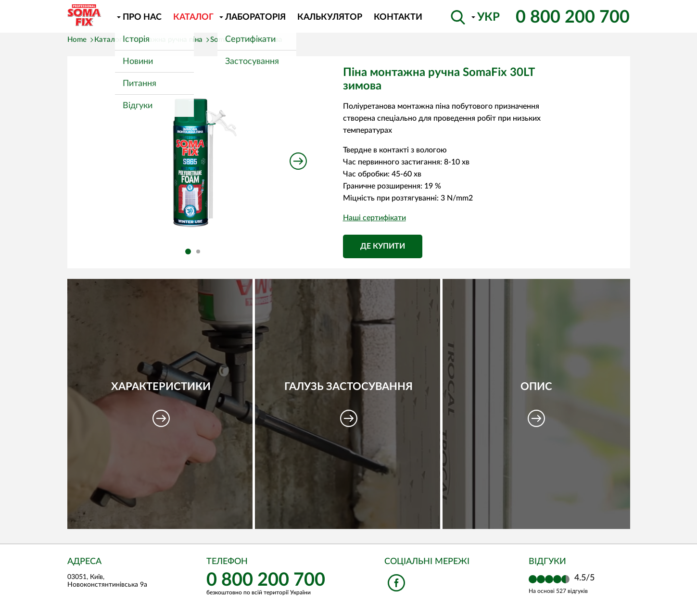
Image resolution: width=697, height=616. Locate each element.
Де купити (383, 246)
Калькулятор (330, 17)
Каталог (193, 17)
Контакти (398, 17)
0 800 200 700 (573, 17)
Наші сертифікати (374, 218)
